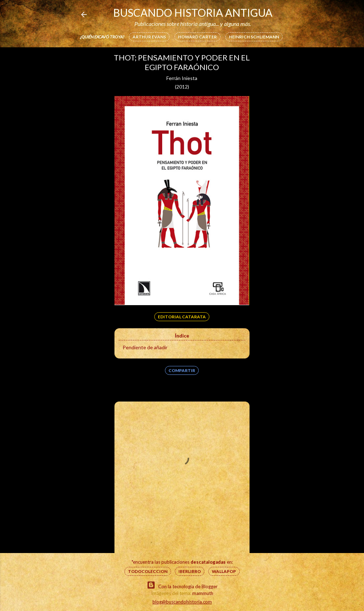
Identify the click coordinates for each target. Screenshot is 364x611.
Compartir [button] (182, 370)
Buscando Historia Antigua (193, 12)
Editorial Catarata (182, 317)
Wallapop (224, 571)
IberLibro (190, 571)
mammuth (203, 593)
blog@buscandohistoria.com (182, 602)
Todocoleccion (148, 571)
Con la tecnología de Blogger (182, 585)
